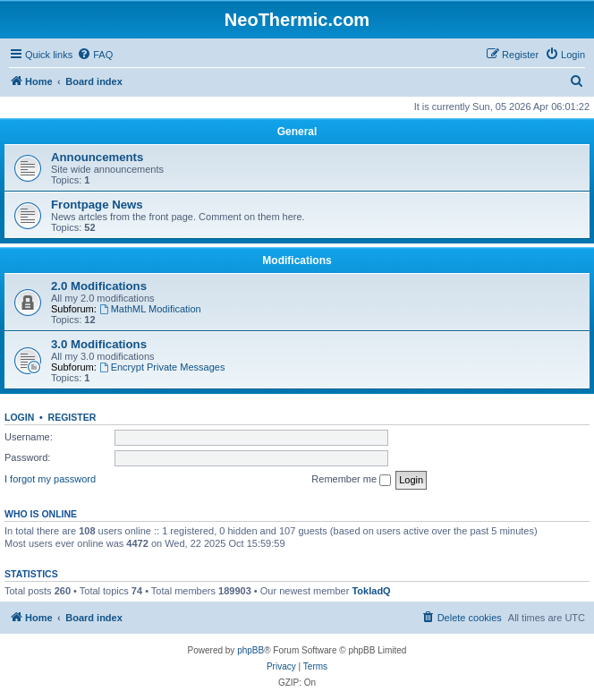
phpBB (250, 650)
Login (19, 417)
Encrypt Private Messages (162, 367)
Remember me (351, 480)
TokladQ (371, 591)
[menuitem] (95, 55)
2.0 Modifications (99, 286)
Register (72, 417)
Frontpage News (97, 205)
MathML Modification (150, 309)
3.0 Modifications (99, 344)
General (297, 132)
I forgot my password (50, 479)
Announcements (97, 157)
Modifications (297, 260)
